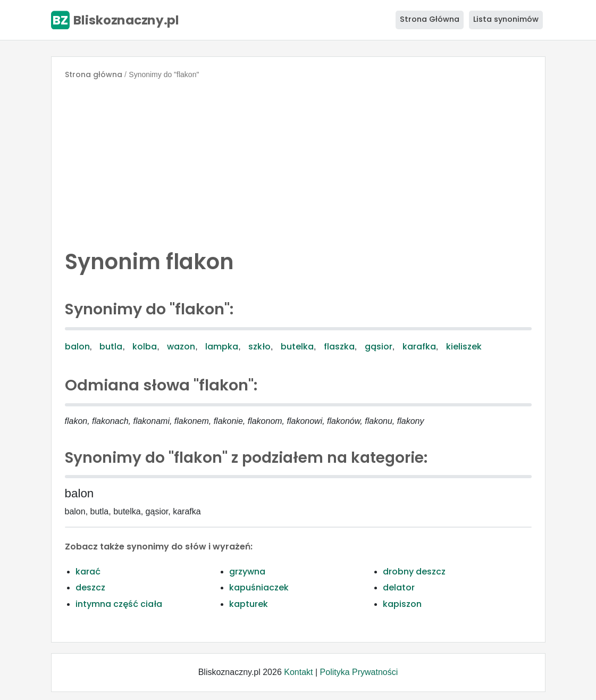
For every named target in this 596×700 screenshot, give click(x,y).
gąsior (379, 347)
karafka (419, 347)
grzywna (247, 572)
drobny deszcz (414, 572)
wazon (181, 347)
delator (399, 587)
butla (111, 347)
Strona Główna (430, 19)
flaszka (339, 347)
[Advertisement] (298, 162)
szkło (259, 347)
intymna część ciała (119, 604)
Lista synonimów (506, 19)
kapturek (249, 604)
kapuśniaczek (259, 587)
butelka (297, 347)
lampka (222, 347)
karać (88, 572)
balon (77, 347)
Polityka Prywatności (359, 672)
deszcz (90, 587)
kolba (145, 347)
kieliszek (464, 347)
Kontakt (298, 672)
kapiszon (402, 604)
